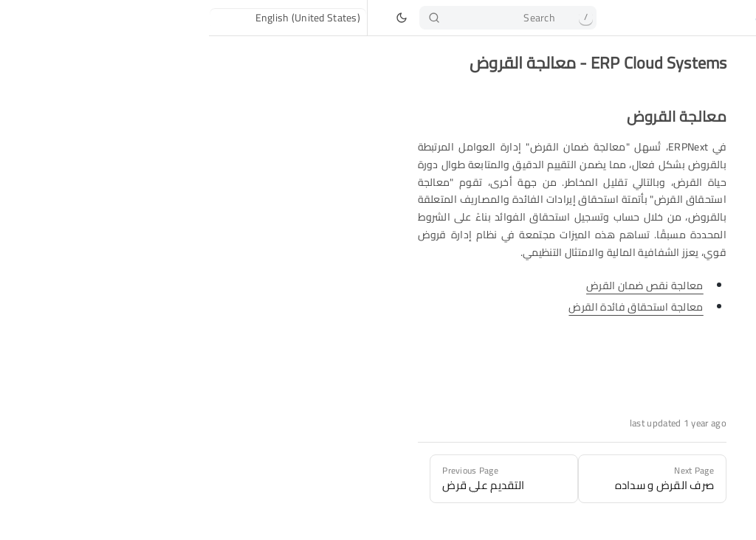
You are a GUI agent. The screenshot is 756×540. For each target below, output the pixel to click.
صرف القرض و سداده (667, 227)
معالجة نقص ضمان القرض (436, 285)
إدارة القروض (684, 161)
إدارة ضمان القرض (673, 249)
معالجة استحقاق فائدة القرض (427, 307)
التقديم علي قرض (675, 183)
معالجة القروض (678, 205)
